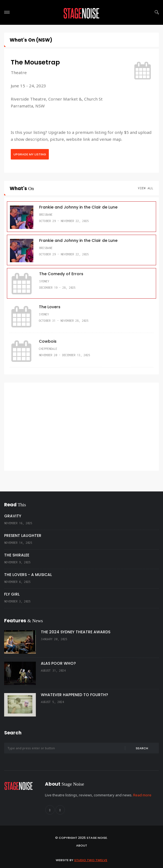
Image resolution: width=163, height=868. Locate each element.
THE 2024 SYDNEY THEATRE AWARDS (76, 632)
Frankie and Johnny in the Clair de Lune (78, 207)
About (82, 845)
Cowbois (48, 341)
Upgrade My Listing (30, 154)
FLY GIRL (12, 594)
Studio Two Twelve (91, 860)
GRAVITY (13, 516)
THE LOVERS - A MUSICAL (28, 575)
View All (146, 188)
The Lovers (50, 307)
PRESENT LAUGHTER (23, 536)
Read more (142, 795)
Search (142, 748)
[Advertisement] (81, 427)
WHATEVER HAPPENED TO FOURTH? (74, 695)
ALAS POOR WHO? (58, 663)
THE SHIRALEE (17, 555)
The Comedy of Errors (61, 274)
